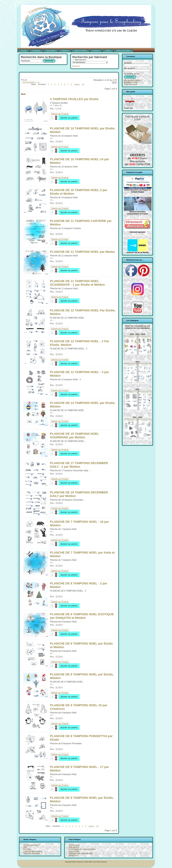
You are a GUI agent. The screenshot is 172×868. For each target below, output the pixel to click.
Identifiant (128, 63)
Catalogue (36, 51)
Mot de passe (129, 68)
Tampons (65, 51)
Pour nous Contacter (32, 853)
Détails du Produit (60, 114)
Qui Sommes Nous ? (32, 845)
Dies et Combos (81, 51)
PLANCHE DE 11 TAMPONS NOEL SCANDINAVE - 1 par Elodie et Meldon (77, 283)
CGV (25, 847)
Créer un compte (131, 84)
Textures (96, 51)
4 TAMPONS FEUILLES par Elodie (74, 99)
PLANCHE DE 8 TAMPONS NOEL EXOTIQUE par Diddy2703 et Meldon (82, 616)
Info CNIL (27, 849)
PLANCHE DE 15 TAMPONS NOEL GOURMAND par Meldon (74, 436)
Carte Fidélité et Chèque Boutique (82, 849)
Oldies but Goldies (123, 51)
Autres (108, 51)
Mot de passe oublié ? (133, 80)
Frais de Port (74, 847)
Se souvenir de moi (132, 74)
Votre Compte (74, 845)
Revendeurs (73, 855)
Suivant (77, 84)
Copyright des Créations (33, 851)
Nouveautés (51, 51)
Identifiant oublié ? (131, 82)
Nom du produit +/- (30, 82)
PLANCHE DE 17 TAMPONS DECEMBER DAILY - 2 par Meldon (79, 465)
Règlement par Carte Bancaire (81, 853)
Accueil (24, 51)
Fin (83, 84)
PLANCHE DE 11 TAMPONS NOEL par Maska (82, 252)
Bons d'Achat (74, 851)
